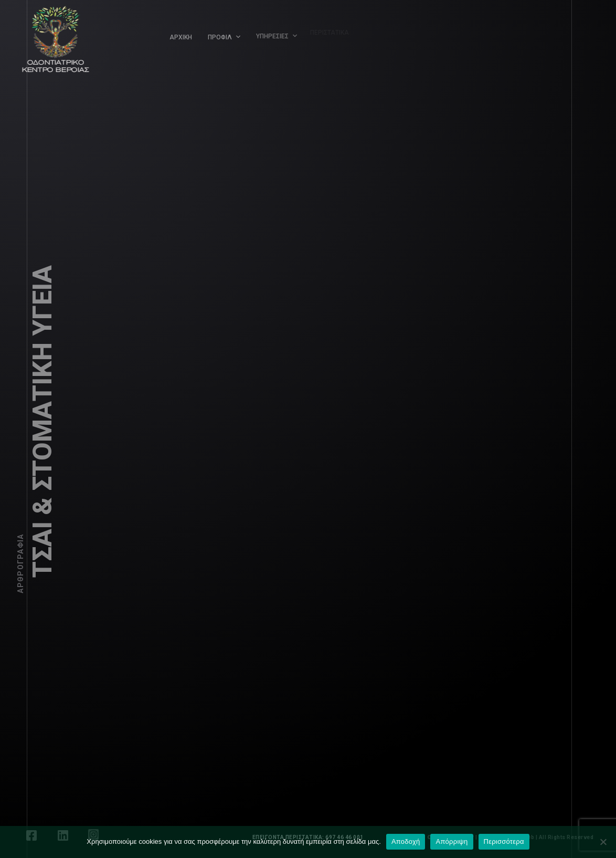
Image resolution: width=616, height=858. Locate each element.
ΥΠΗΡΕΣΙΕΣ (270, 33)
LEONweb (525, 837)
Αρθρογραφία (20, 564)
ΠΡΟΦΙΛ (219, 36)
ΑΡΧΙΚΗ (181, 37)
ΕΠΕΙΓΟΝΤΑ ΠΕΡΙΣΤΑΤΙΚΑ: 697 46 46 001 (308, 837)
